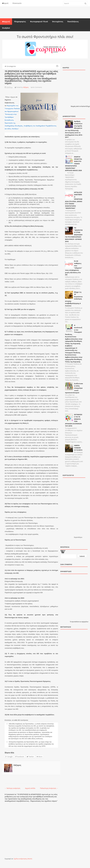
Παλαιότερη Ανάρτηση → (49, 788)
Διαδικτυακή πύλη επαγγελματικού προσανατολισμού (74, 388)
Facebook (20, 757)
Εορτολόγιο (78, 537)
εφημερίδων (85, 622)
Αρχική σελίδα (30, 788)
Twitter (30, 757)
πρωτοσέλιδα (75, 622)
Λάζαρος (17, 765)
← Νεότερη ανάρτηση (12, 788)
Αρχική (5, 3)
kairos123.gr (85, 106)
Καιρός (73, 106)
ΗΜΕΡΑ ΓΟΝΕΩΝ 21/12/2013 (78, 448)
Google (9, 757)
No (33, 87)
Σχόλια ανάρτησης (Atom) (23, 859)
